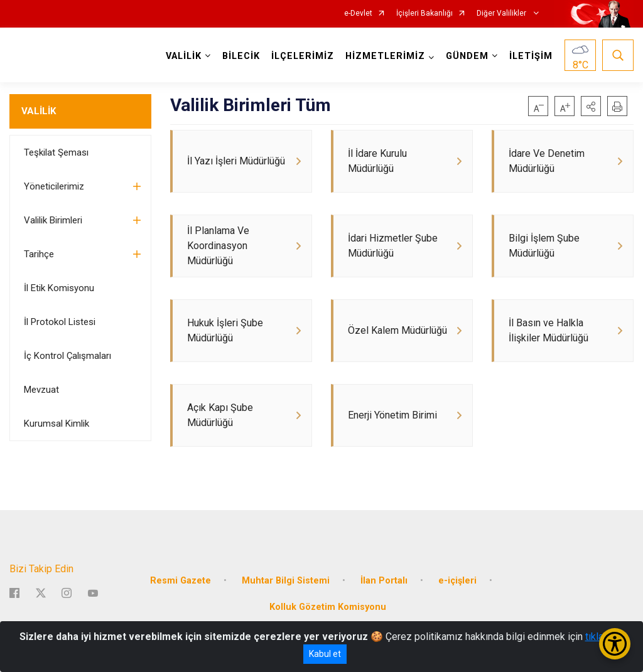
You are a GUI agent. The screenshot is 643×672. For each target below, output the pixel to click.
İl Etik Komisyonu (59, 288)
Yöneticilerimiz (54, 186)
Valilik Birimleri (53, 220)
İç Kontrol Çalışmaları (68, 356)
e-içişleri (457, 581)
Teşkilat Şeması (56, 152)
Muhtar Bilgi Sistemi (286, 581)
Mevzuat (41, 390)
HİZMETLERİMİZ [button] (385, 56)
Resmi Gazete (181, 581)
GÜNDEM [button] (467, 56)
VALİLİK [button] (184, 56)
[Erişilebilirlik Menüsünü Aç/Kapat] (615, 644)
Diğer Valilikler (502, 13)
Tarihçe (39, 254)
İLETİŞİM (531, 56)
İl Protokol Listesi (60, 322)
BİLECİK (241, 56)
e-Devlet (358, 13)
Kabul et (325, 654)
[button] (591, 106)
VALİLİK (39, 111)
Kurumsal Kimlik (57, 424)
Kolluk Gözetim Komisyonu (328, 607)
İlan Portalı (384, 581)
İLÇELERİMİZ (303, 56)
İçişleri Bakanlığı (424, 13)
